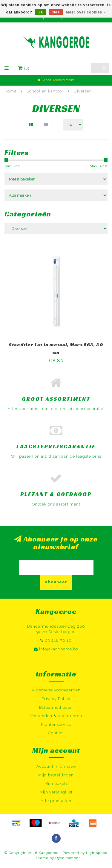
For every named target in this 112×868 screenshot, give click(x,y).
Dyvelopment (68, 858)
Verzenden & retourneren (56, 716)
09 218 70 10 (58, 640)
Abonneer (56, 582)
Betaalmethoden (56, 707)
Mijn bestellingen (56, 775)
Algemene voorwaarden (56, 690)
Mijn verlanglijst (56, 792)
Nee (56, 12)
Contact (56, 733)
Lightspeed (97, 853)
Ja (40, 12)
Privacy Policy (56, 699)
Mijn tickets (56, 783)
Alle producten (56, 801)
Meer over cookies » (86, 12)
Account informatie (56, 766)
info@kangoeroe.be (59, 649)
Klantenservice (56, 724)
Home (10, 91)
